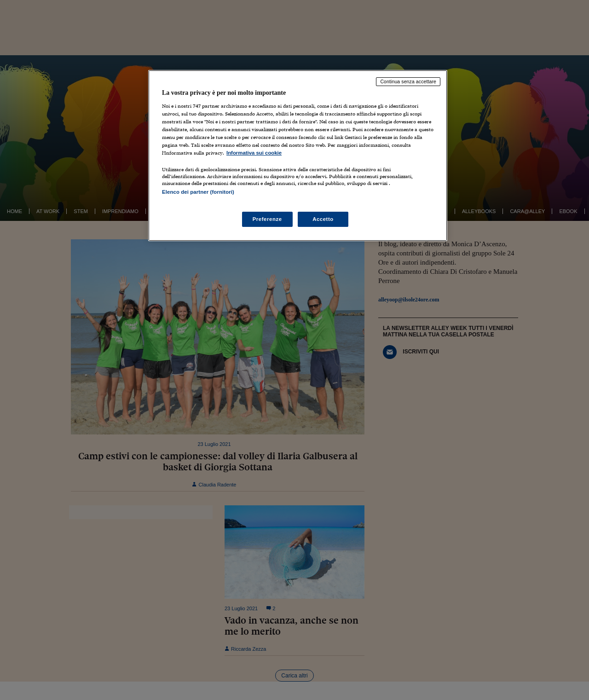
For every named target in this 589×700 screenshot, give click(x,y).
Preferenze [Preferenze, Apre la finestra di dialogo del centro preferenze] (267, 219)
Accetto (323, 219)
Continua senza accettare (408, 81)
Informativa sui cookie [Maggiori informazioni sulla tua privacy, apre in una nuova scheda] (254, 153)
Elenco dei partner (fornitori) (198, 192)
